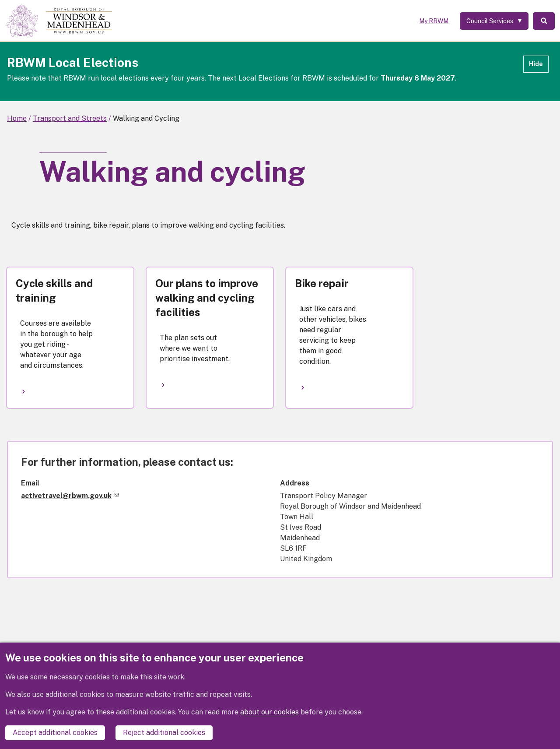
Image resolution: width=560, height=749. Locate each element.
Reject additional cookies (164, 733)
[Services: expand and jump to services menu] (494, 21)
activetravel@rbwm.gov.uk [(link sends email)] (70, 496)
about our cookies (269, 712)
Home (17, 118)
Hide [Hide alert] (536, 64)
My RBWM (434, 21)
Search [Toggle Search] (544, 21)
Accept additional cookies (55, 733)
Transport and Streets (70, 118)
